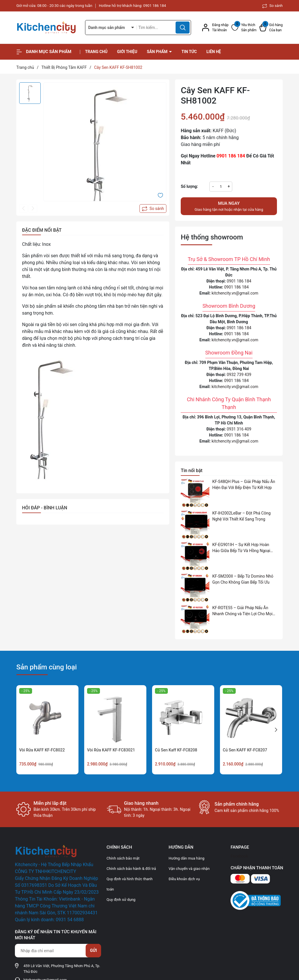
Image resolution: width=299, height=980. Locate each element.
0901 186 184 (155, 6)
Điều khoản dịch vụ (184, 879)
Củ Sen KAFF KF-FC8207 (245, 750)
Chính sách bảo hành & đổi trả (131, 869)
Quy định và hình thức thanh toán (130, 884)
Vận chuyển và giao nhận (189, 869)
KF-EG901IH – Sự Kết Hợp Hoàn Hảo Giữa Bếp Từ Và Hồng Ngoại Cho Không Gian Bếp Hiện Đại (241, 548)
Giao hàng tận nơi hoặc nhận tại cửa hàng (229, 206)
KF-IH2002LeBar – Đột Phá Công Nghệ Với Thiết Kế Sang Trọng (241, 516)
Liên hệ (214, 52)
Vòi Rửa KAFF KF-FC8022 (42, 750)
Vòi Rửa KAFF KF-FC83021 (111, 750)
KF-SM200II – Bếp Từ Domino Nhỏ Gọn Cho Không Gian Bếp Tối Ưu (243, 579)
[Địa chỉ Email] (58, 951)
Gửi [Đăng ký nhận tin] (93, 950)
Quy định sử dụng (121, 900)
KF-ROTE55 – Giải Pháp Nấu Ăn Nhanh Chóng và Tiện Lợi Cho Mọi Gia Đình (242, 611)
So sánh (273, 6)
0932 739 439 (239, 375)
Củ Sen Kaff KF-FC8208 (176, 750)
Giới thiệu (127, 52)
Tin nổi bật (192, 470)
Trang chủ (96, 52)
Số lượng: (189, 186)
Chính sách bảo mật (123, 858)
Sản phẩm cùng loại (47, 667)
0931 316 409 (239, 429)
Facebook (239, 856)
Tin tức (189, 52)
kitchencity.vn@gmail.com (235, 293)
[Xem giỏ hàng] (271, 28)
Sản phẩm (158, 52)
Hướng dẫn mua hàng (187, 858)
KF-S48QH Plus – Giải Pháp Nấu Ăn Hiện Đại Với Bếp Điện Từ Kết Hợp (244, 485)
